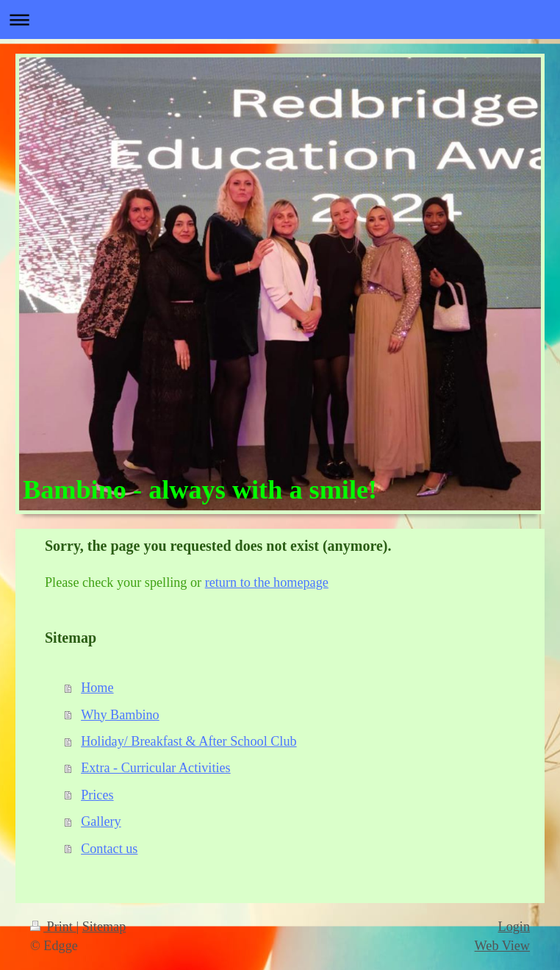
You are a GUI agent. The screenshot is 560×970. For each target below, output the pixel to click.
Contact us (109, 849)
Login (514, 927)
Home (97, 688)
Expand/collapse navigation (280, 19)
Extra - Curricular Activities (156, 768)
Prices (97, 795)
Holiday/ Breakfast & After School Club (189, 741)
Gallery (101, 821)
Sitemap (104, 927)
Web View (502, 946)
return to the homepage (267, 582)
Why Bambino (120, 715)
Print (53, 927)
